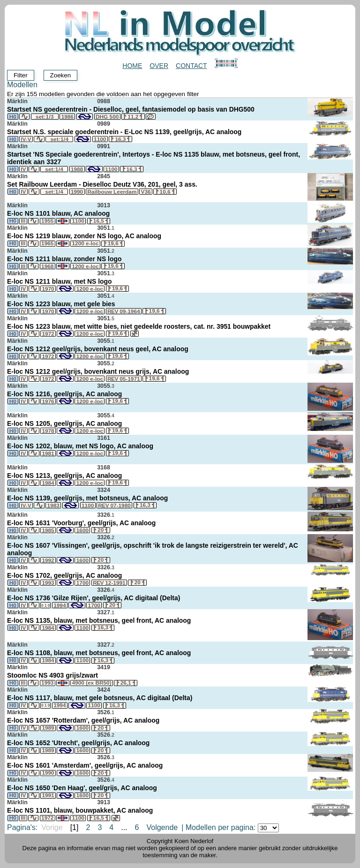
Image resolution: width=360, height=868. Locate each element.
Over (159, 66)
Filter (21, 75)
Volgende (162, 827)
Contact (191, 66)
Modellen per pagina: (232, 827)
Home (132, 66)
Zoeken (60, 75)
